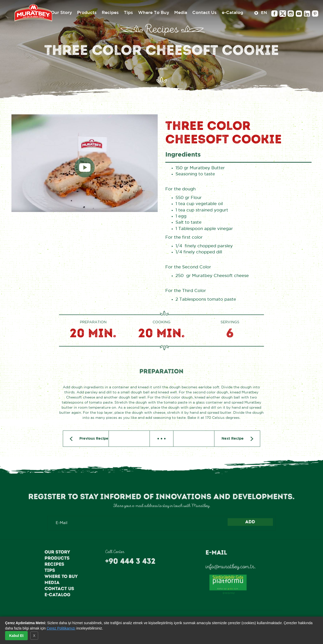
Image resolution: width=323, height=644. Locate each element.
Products (57, 558)
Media (52, 582)
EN (261, 13)
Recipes (54, 564)
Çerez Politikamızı (61, 628)
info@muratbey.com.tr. (231, 566)
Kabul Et (16, 636)
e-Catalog (57, 595)
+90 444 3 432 (130, 561)
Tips (50, 570)
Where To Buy (61, 576)
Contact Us (59, 589)
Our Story (57, 552)
